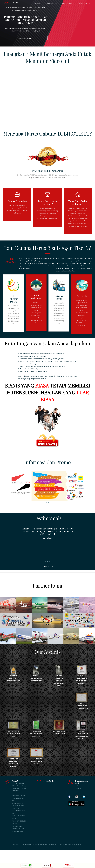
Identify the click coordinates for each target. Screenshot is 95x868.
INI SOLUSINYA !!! (35, 31)
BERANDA (37, 4)
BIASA (42, 385)
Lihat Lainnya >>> (48, 566)
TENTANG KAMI (51, 4)
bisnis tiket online (41, 175)
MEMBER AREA (82, 4)
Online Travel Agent (59, 178)
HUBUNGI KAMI (67, 4)
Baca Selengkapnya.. (25, 38)
